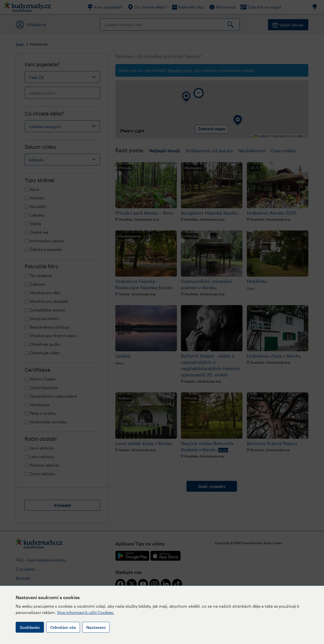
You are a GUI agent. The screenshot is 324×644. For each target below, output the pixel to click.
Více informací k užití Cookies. (86, 612)
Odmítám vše (63, 627)
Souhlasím (30, 627)
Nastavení (96, 627)
